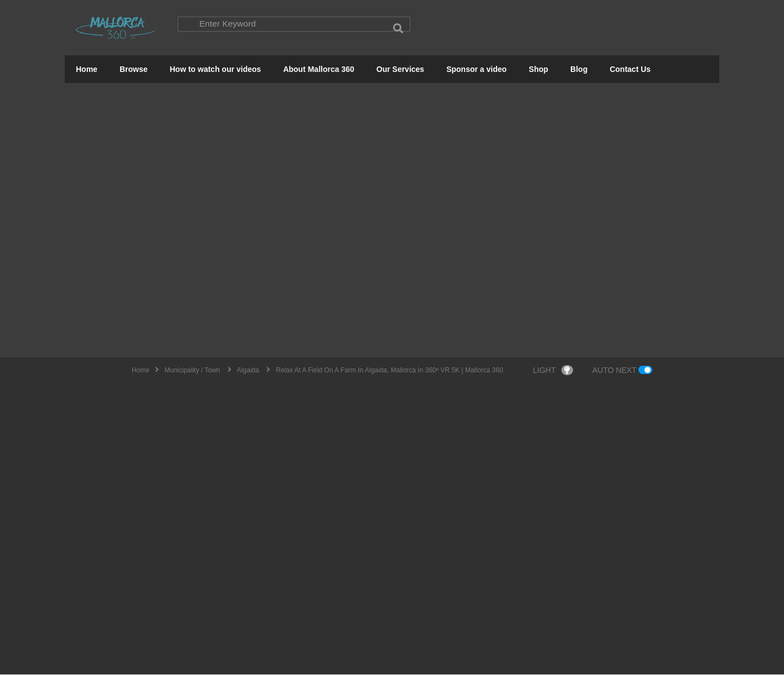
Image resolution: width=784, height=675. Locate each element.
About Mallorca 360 (318, 70)
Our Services (400, 70)
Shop (538, 70)
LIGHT (553, 371)
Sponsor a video (476, 70)
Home (87, 70)
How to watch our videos (215, 70)
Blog (579, 70)
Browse (134, 70)
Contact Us (630, 70)
